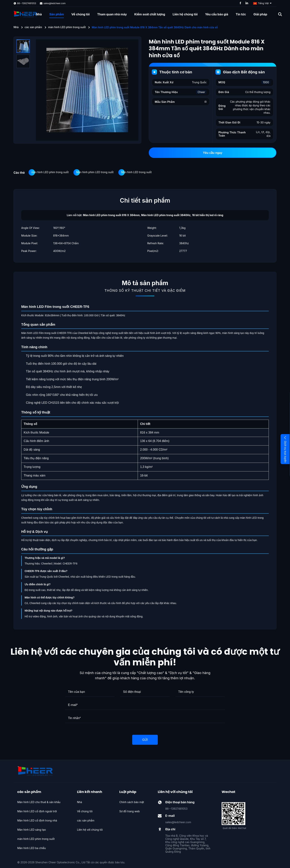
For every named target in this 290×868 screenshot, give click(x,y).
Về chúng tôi (80, 14)
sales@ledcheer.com (54, 3)
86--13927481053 (27, 3)
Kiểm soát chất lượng (150, 14)
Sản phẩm (57, 14)
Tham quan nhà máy (112, 14)
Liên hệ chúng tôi (185, 14)
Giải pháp (260, 14)
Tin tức (241, 14)
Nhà (39, 14)
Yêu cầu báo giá (217, 14)
